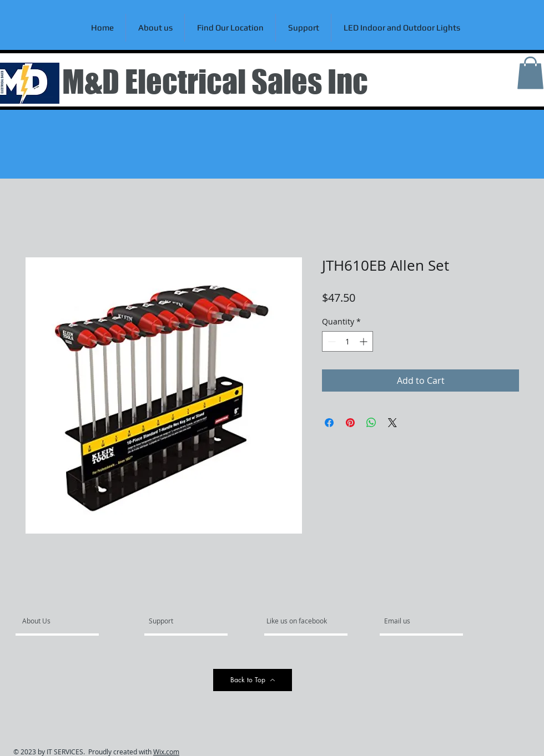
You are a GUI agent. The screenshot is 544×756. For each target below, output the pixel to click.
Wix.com (166, 752)
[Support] (175, 621)
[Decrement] (331, 341)
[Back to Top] (253, 680)
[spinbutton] (347, 341)
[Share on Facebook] (329, 423)
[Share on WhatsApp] (371, 423)
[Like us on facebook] (300, 621)
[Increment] (364, 341)
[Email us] (414, 621)
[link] (530, 73)
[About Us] (65, 621)
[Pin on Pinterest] (350, 423)
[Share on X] (392, 423)
